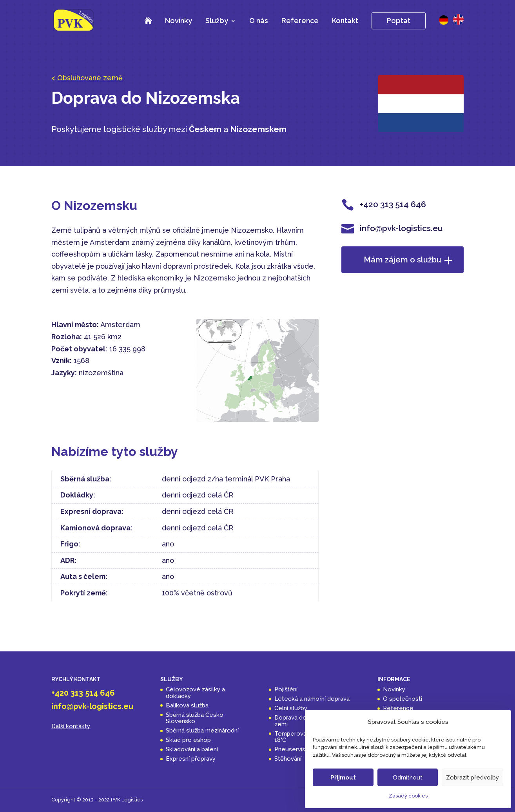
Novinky (179, 21)
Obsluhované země (90, 78)
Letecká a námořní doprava (312, 699)
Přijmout (343, 778)
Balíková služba (187, 705)
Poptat (399, 21)
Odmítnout (408, 778)
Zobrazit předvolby (472, 778)
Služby (217, 21)
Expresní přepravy (191, 759)
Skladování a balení (192, 749)
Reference (300, 21)
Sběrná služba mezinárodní (202, 731)
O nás (259, 21)
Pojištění (286, 689)
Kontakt (345, 21)
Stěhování (288, 759)
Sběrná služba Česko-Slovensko (196, 718)
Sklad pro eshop (188, 740)
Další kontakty (71, 726)
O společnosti (403, 699)
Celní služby (291, 708)
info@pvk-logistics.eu (92, 706)
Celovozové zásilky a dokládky (195, 693)
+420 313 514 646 (83, 693)
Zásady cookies (408, 796)
